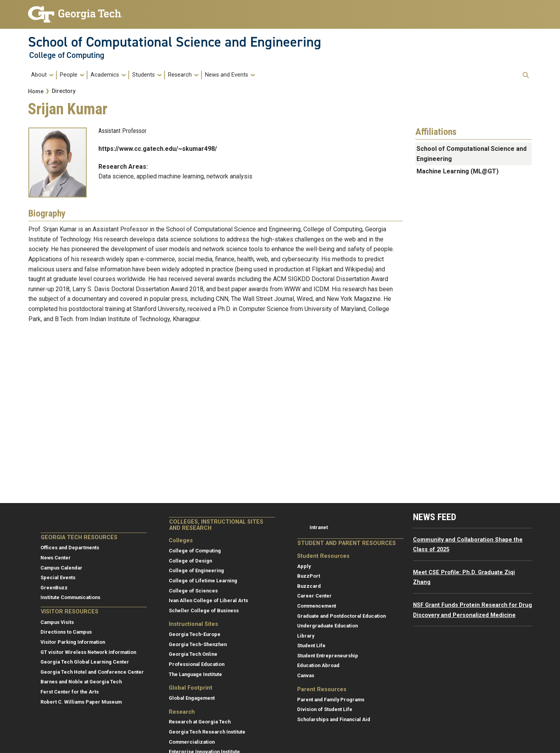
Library (306, 636)
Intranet (319, 527)
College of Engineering (196, 570)
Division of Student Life (325, 709)
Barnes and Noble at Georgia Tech (81, 682)
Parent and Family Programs (331, 700)
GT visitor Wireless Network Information (88, 652)
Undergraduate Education (327, 626)
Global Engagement (192, 698)
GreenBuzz (54, 588)
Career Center (314, 596)
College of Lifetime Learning (203, 581)
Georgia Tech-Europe (195, 634)
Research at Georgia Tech (200, 722)
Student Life (311, 646)
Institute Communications (70, 597)
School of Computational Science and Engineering (175, 42)
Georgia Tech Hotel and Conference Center (92, 672)
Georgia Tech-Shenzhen (198, 644)
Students (143, 75)
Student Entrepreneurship (328, 656)
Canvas (306, 675)
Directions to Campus (66, 632)
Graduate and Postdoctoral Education (341, 616)
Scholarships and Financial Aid (334, 719)
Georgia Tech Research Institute (207, 732)
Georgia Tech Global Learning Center (85, 662)
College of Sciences (193, 591)
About (39, 75)
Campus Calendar (61, 568)
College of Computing (67, 55)
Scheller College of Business (204, 611)
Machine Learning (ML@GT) (458, 171)
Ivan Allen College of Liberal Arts (208, 600)
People (69, 75)
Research (180, 75)
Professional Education (197, 664)
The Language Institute (195, 674)
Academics (105, 75)
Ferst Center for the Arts (70, 692)
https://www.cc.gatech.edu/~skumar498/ (158, 149)
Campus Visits (57, 622)
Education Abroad (318, 665)
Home (36, 92)
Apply (304, 566)
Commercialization (192, 742)
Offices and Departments (70, 548)
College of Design (190, 561)
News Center (56, 558)
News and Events (227, 75)
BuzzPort (309, 576)
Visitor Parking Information (73, 642)
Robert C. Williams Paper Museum (81, 702)
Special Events (58, 577)
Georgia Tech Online (193, 654)
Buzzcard (309, 586)
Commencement (317, 606)
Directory (64, 91)
